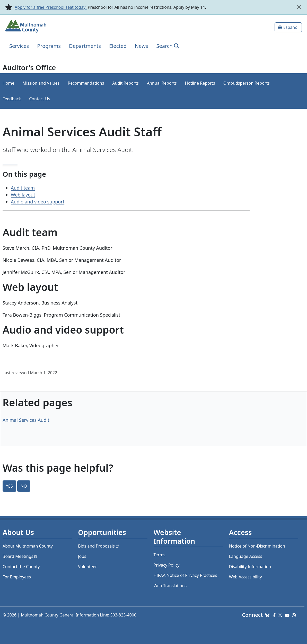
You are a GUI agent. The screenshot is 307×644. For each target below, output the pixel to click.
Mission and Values (41, 83)
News (141, 46)
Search (164, 46)
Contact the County (21, 567)
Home (8, 83)
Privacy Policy (167, 565)
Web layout (23, 195)
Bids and (99, 546)
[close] (299, 7)
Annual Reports (162, 83)
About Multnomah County (28, 546)
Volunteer (87, 567)
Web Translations (170, 586)
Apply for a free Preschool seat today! (51, 7)
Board (20, 556)
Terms (160, 555)
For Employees (17, 577)
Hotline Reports (200, 83)
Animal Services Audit (26, 420)
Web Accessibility (245, 577)
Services (19, 46)
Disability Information (250, 567)
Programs (49, 46)
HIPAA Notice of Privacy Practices (185, 575)
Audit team (23, 188)
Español (291, 27)
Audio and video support (38, 202)
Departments (85, 46)
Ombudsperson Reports (247, 83)
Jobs (82, 556)
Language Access (246, 556)
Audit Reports (125, 83)
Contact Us (40, 99)
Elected (118, 46)
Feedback (12, 99)
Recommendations (86, 83)
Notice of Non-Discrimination (257, 546)
